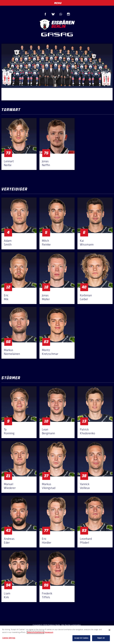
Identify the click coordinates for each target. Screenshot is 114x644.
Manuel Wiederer (10, 486)
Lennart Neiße (9, 163)
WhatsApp (61, 14)
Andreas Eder (9, 541)
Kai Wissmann (87, 243)
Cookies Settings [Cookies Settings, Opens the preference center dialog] (9, 638)
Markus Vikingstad (49, 486)
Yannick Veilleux (85, 486)
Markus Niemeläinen (12, 352)
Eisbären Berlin (57, 24)
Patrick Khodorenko (87, 431)
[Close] (109, 630)
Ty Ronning (9, 431)
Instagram (68, 14)
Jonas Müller (46, 297)
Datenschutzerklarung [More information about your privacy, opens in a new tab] (35, 632)
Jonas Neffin (46, 163)
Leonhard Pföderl (86, 541)
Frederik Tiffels (47, 595)
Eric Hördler (47, 541)
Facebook (45, 14)
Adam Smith (8, 243)
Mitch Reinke (46, 243)
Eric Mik (6, 297)
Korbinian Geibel (86, 297)
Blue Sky (53, 14)
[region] (57, 635)
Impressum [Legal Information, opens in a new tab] (49, 632)
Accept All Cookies (81, 638)
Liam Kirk (7, 595)
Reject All (101, 638)
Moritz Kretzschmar (50, 352)
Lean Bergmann (48, 431)
